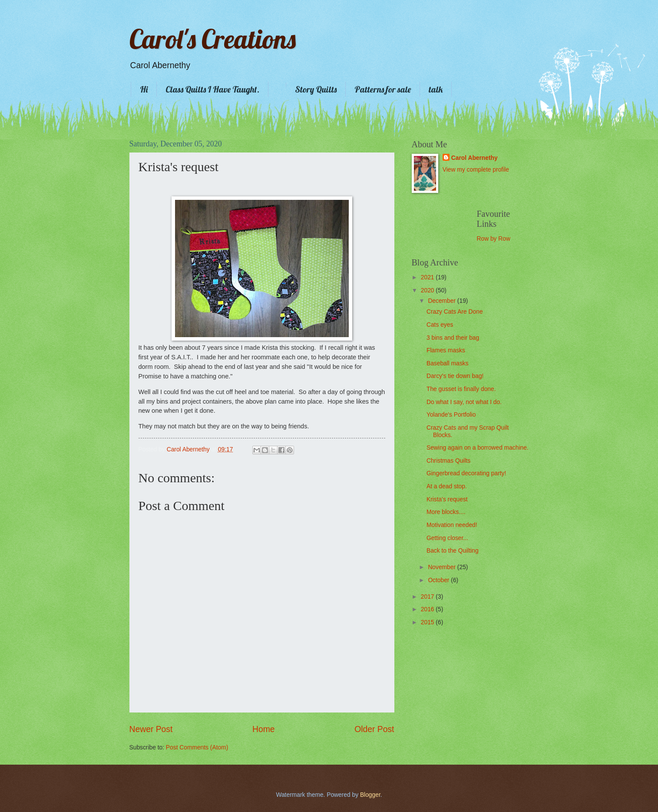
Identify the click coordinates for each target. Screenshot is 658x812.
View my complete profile (476, 170)
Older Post (374, 729)
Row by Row (494, 239)
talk (436, 89)
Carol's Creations (213, 39)
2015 (428, 622)
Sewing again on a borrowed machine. (478, 448)
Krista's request (447, 499)
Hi (144, 89)
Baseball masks (448, 363)
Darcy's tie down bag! (455, 376)
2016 (428, 609)
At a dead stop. (447, 486)
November (442, 567)
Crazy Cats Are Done (455, 312)
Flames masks (446, 350)
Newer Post (151, 729)
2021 (428, 277)
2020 (428, 290)
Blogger (370, 795)
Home (264, 729)
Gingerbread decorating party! (466, 473)
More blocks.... (446, 512)
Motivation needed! (452, 525)
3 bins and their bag (453, 338)
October (439, 580)
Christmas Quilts (448, 461)
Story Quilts (316, 89)
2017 (428, 597)
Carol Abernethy (474, 158)
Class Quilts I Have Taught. (212, 89)
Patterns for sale (383, 89)
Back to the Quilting (453, 551)
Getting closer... (447, 538)
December (442, 301)
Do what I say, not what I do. (464, 402)
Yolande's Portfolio (451, 415)
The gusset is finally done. (461, 389)
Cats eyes (440, 325)
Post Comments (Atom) (197, 747)
